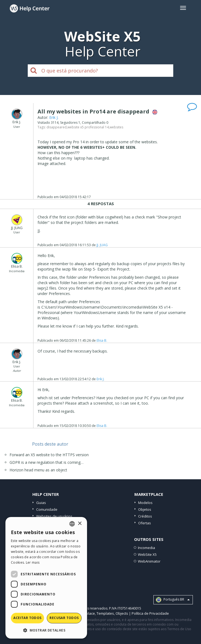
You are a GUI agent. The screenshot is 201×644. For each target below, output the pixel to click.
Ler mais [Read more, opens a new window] (33, 562)
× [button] (80, 524)
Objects (122, 613)
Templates (105, 613)
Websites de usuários (54, 516)
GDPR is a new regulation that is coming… (47, 462)
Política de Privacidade (150, 613)
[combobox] (72, 524)
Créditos (145, 516)
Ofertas (145, 523)
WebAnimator (149, 561)
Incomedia (146, 548)
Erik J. (54, 117)
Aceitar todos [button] (27, 618)
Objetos (145, 509)
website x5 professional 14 (88, 127)
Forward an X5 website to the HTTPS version (49, 455)
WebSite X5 (147, 554)
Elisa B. (102, 340)
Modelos (145, 503)
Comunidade (47, 509)
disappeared (57, 127)
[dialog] (46, 578)
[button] (46, 630)
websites (116, 127)
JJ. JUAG (102, 245)
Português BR (173, 600)
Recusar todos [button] (64, 618)
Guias (41, 503)
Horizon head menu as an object (38, 470)
